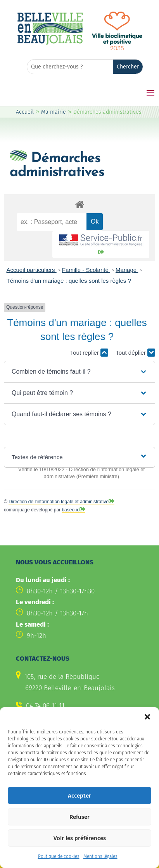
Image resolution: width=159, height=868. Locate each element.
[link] (50, 44)
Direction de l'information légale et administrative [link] (59, 502)
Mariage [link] (127, 270)
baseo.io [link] (70, 510)
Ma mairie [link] (54, 112)
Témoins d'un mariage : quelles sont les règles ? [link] (69, 281)
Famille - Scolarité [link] (86, 270)
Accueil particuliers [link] (32, 270)
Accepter (79, 808)
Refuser (79, 829)
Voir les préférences (80, 851)
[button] (147, 730)
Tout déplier (135, 353)
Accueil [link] (25, 112)
